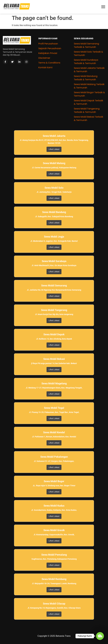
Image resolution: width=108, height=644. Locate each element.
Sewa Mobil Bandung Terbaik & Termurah (86, 78)
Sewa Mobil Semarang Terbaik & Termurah (86, 45)
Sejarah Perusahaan (50, 48)
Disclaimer (44, 58)
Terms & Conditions (49, 63)
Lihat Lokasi (54, 149)
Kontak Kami (45, 67)
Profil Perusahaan (48, 44)
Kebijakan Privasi (48, 53)
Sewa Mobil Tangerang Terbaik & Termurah (87, 110)
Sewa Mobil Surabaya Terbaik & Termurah (86, 62)
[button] (100, 636)
